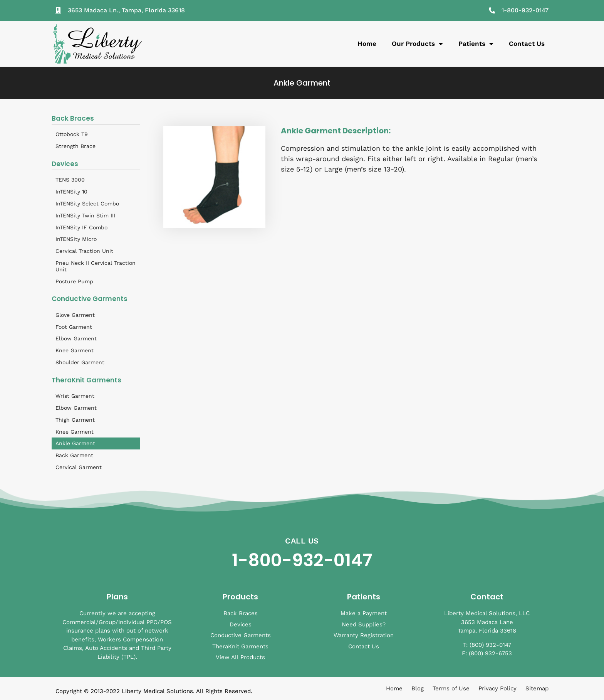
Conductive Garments (90, 299)
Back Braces (73, 118)
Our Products (417, 44)
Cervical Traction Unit (84, 251)
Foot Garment (74, 327)
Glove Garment (75, 315)
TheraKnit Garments (86, 380)
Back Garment (74, 455)
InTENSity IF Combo (81, 227)
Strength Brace (75, 146)
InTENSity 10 (71, 192)
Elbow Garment (76, 338)
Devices (65, 164)
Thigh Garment (75, 420)
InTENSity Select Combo (87, 204)
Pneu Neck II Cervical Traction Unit (96, 266)
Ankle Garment (75, 443)
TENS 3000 (70, 180)
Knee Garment (75, 350)
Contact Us (527, 44)
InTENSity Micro (76, 239)
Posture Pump (74, 281)
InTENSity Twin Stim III (85, 215)
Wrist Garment (75, 396)
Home (367, 44)
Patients (476, 44)
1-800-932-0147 (302, 560)
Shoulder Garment (80, 362)
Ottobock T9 (72, 134)
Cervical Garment (79, 467)
